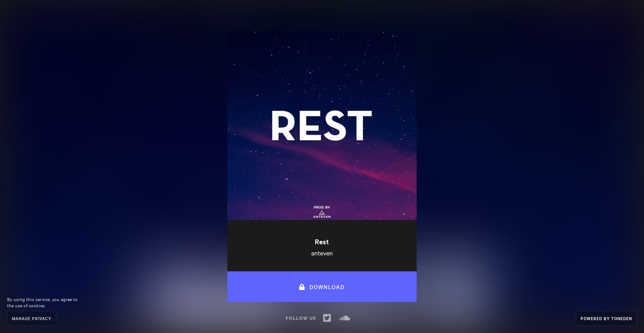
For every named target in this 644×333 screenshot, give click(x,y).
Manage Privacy (32, 318)
